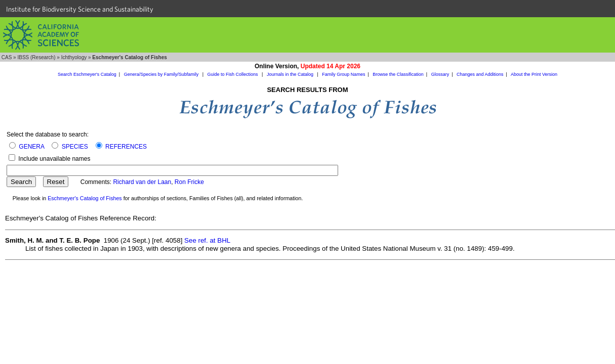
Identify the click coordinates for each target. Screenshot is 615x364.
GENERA (31, 147)
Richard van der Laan (142, 182)
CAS (7, 57)
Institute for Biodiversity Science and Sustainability (80, 9)
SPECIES (75, 147)
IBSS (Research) (36, 57)
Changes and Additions (480, 74)
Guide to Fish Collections (234, 74)
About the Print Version (534, 74)
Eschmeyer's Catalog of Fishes (85, 198)
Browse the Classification (398, 74)
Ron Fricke (189, 182)
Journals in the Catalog (291, 74)
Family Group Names (343, 74)
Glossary (440, 74)
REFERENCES (126, 147)
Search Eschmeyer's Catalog (87, 74)
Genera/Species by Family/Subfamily (162, 74)
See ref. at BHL (207, 240)
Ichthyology (74, 57)
